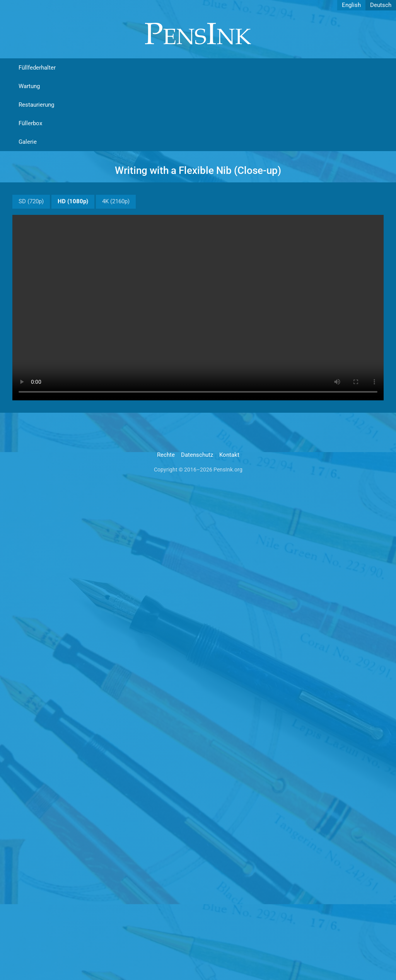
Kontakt (229, 455)
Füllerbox (30, 123)
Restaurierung (36, 105)
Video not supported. (198, 308)
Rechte (166, 455)
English (351, 5)
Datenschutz (197, 455)
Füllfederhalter (37, 68)
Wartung (29, 86)
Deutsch (381, 5)
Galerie (28, 142)
